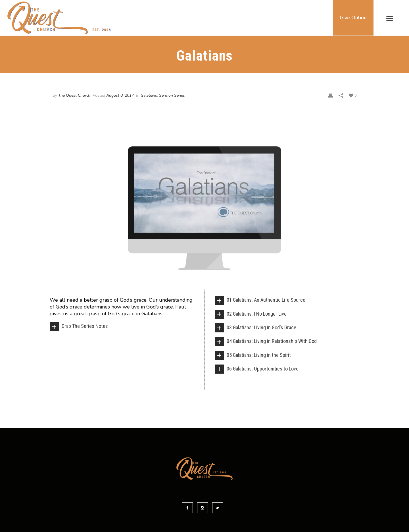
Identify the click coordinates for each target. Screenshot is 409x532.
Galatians (149, 95)
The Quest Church (74, 95)
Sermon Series (172, 95)
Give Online (353, 18)
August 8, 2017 (120, 95)
